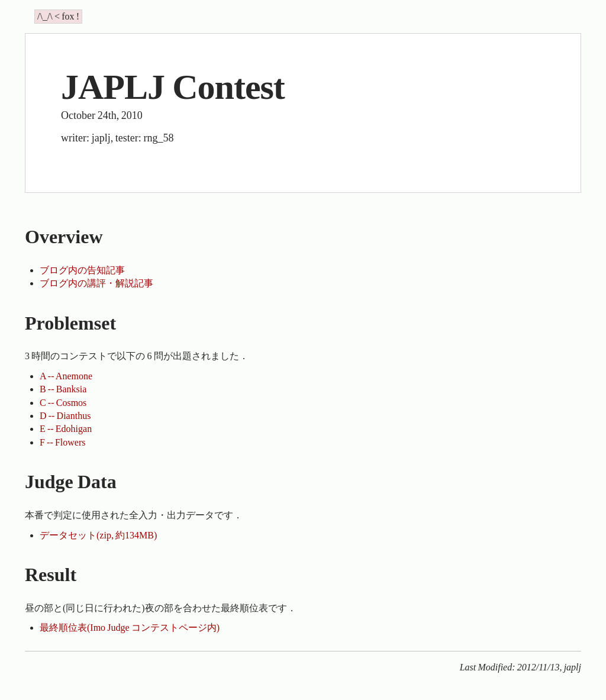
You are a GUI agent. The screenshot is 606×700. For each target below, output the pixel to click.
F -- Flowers (63, 442)
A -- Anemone (66, 376)
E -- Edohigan (66, 429)
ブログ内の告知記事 (82, 270)
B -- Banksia (63, 389)
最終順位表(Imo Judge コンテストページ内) (130, 628)
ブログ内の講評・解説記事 (96, 283)
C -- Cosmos (63, 403)
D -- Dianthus (65, 416)
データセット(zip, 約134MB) (98, 535)
